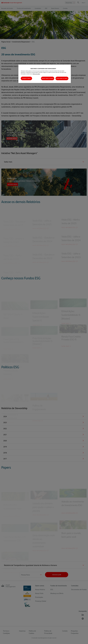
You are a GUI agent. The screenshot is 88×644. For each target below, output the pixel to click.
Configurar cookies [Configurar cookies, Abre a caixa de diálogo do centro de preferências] (26, 78)
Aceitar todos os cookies (62, 78)
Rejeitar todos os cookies (48, 78)
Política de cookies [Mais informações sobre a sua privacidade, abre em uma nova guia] (36, 74)
